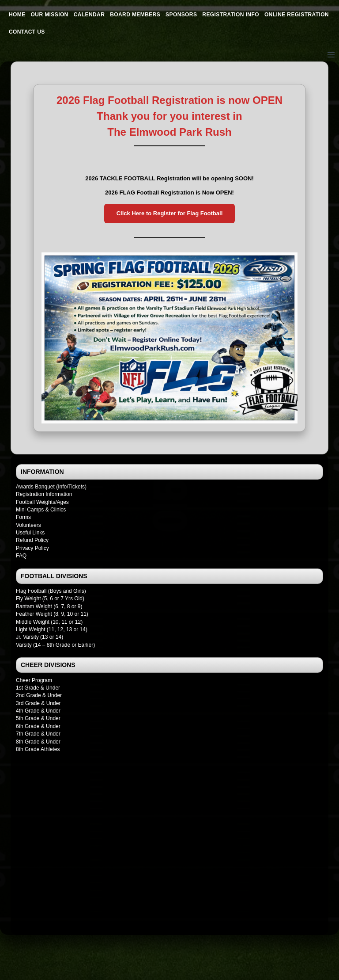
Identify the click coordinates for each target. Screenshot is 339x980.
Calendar (89, 15)
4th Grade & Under (38, 711)
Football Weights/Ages (42, 502)
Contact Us (27, 32)
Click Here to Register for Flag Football (170, 213)
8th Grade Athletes (38, 749)
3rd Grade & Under (38, 703)
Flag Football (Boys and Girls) (51, 591)
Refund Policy (32, 540)
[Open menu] (331, 55)
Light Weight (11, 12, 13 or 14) (52, 629)
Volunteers (28, 525)
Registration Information (44, 494)
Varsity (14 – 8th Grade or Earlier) (55, 645)
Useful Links (30, 533)
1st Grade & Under (38, 688)
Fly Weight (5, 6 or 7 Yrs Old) (50, 599)
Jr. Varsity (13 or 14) (40, 637)
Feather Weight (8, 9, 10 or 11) (52, 614)
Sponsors (181, 15)
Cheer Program (34, 680)
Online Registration (297, 15)
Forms (23, 517)
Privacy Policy (32, 548)
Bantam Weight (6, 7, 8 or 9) (49, 606)
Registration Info (231, 15)
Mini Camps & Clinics (41, 510)
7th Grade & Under (38, 734)
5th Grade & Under (38, 718)
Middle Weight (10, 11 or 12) (49, 622)
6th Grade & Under (38, 726)
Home (17, 15)
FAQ (21, 556)
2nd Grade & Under (39, 695)
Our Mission (50, 15)
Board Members (135, 15)
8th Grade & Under (38, 742)
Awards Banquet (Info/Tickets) (51, 487)
